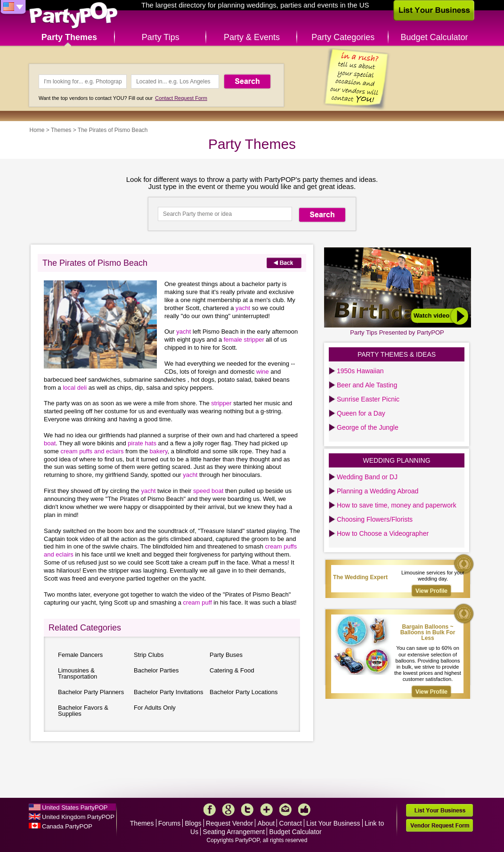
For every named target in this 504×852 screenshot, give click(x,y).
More (267, 810)
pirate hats (142, 443)
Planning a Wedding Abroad (378, 491)
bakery (159, 451)
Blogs (193, 823)
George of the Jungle (368, 427)
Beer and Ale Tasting (367, 385)
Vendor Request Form (439, 825)
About (266, 823)
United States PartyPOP (75, 807)
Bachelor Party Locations (244, 692)
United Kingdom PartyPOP (78, 817)
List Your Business (333, 823)
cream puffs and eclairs (92, 451)
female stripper (244, 340)
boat (50, 443)
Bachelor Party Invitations (168, 692)
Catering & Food (232, 670)
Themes (61, 130)
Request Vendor (229, 823)
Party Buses (226, 655)
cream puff (198, 602)
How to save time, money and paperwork (397, 505)
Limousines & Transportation (77, 673)
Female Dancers (80, 655)
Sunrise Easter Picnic (368, 399)
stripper (221, 403)
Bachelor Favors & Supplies (83, 711)
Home (37, 130)
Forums (169, 823)
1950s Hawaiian (360, 371)
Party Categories (343, 37)
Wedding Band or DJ (367, 477)
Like (304, 810)
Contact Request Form (181, 98)
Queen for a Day (361, 413)
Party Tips (161, 37)
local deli (75, 388)
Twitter (247, 810)
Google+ (228, 810)
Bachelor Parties (156, 670)
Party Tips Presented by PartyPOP (397, 332)
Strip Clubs (149, 655)
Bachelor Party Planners (91, 692)
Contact (291, 823)
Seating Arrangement (234, 832)
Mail (285, 810)
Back (284, 263)
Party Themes (69, 37)
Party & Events (252, 37)
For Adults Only (155, 708)
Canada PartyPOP (67, 826)
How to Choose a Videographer (383, 533)
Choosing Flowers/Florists (375, 519)
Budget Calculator (435, 37)
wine (263, 372)
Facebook (210, 810)
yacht (243, 308)
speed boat (208, 491)
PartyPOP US (73, 16)
